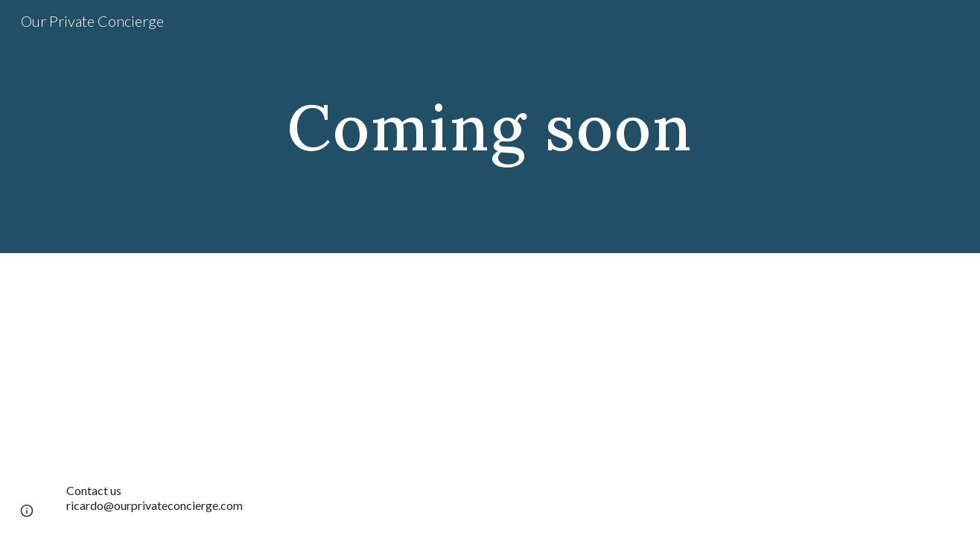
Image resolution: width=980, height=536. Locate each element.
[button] (27, 511)
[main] (490, 127)
